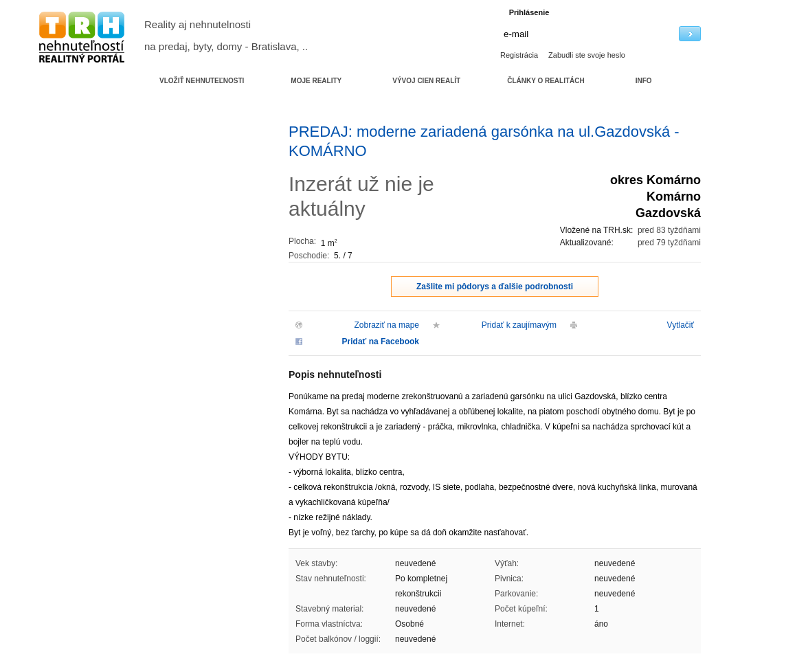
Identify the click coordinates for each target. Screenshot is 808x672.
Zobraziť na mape (386, 325)
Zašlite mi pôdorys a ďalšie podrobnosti (495, 287)
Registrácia (519, 55)
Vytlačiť (681, 325)
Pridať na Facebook (381, 341)
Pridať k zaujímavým (519, 325)
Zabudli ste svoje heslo (587, 55)
